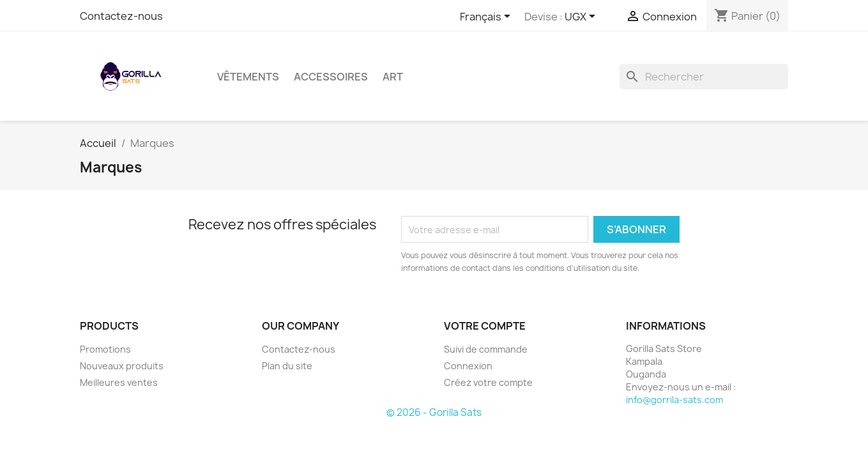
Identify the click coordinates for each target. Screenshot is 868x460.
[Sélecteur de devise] (582, 17)
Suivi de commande (486, 349)
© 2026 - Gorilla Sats (434, 412)
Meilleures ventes (119, 382)
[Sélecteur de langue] (487, 17)
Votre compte (485, 326)
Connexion (468, 366)
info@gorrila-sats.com (674, 400)
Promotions (105, 349)
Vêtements (248, 77)
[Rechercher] (704, 77)
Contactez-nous (121, 16)
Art (393, 77)
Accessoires (331, 77)
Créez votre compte (488, 382)
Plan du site (287, 366)
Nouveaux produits (122, 366)
